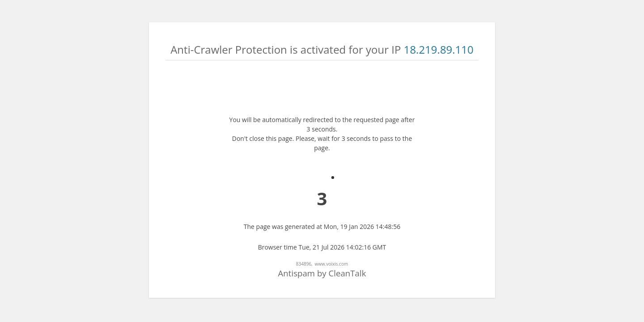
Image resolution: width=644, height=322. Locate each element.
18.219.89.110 (439, 49)
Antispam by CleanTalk (322, 273)
